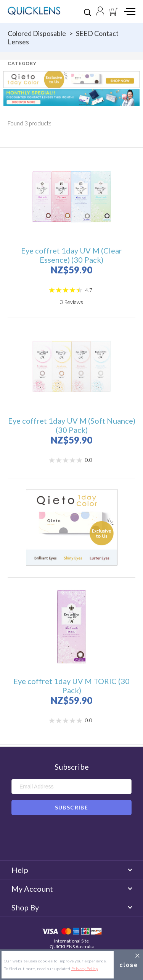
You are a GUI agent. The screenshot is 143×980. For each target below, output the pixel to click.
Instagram (83, 839)
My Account (71, 889)
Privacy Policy (84, 969)
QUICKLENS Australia (72, 947)
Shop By (71, 907)
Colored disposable (37, 33)
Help (71, 870)
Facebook (60, 839)
